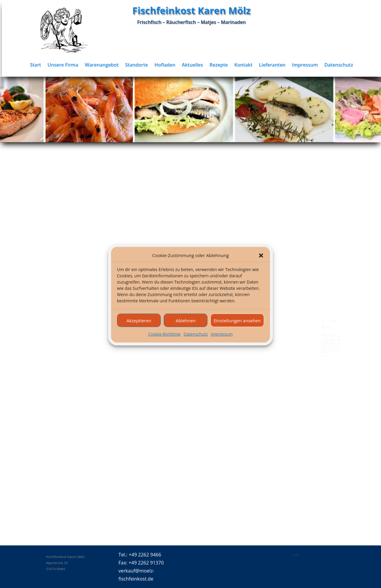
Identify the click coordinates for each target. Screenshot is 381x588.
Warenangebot (108, 65)
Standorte (142, 65)
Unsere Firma (70, 65)
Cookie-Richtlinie (164, 340)
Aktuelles (197, 65)
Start (44, 65)
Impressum (222, 340)
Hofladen (170, 65)
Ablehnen (186, 326)
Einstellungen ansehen (237, 326)
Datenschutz (196, 340)
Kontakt (247, 65)
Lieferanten (275, 65)
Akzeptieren (139, 326)
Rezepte (222, 65)
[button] (261, 262)
